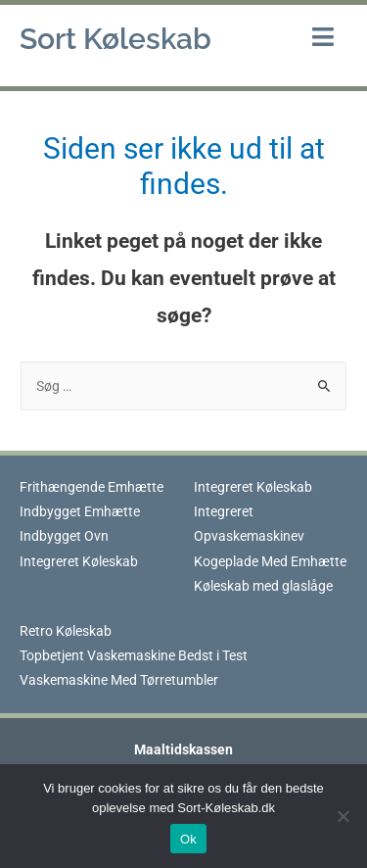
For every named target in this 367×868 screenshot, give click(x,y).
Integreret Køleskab (79, 561)
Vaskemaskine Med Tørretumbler (119, 680)
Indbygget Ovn (64, 536)
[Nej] (343, 816)
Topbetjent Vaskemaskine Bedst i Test (134, 655)
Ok (188, 839)
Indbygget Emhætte (80, 511)
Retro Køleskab (66, 631)
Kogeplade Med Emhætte (270, 561)
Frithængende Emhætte (92, 487)
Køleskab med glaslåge (263, 586)
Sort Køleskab (115, 39)
